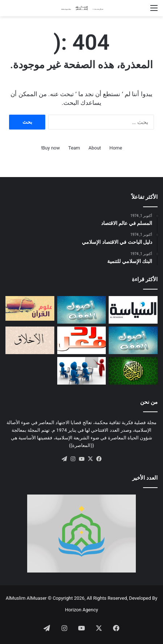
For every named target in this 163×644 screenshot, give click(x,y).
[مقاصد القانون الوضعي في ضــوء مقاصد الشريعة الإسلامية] (82, 310)
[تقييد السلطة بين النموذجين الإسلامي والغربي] (133, 310)
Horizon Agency (81, 610)
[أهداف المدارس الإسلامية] (82, 371)
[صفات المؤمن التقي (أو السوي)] (30, 340)
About (95, 148)
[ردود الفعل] (82, 340)
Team (74, 148)
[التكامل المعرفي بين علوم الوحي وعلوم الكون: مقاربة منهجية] (30, 308)
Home (116, 148)
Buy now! (50, 148)
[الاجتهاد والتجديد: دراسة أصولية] (133, 340)
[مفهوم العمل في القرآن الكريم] (133, 371)
